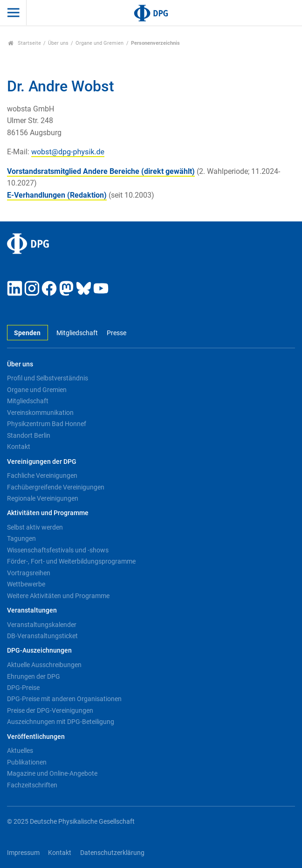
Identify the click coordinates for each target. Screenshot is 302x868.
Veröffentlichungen (36, 737)
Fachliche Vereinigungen (42, 475)
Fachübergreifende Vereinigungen (56, 487)
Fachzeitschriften (32, 785)
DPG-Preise (23, 688)
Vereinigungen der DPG (42, 462)
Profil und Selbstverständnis (48, 378)
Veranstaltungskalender (42, 625)
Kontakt (19, 447)
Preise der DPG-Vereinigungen (50, 710)
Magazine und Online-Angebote (52, 773)
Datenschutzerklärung (112, 853)
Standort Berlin (29, 435)
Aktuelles (20, 751)
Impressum (23, 853)
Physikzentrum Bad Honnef (47, 424)
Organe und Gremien (100, 43)
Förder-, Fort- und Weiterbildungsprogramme (71, 561)
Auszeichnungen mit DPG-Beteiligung (61, 722)
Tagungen (21, 538)
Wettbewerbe (26, 584)
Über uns (58, 43)
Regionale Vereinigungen (43, 498)
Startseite (24, 43)
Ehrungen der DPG (34, 676)
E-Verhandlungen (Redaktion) (57, 195)
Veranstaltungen (32, 610)
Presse (117, 333)
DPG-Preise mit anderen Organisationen (64, 699)
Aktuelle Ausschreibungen (44, 665)
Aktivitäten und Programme (48, 513)
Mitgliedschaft (77, 333)
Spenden (27, 333)
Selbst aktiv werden (35, 527)
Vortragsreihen (29, 573)
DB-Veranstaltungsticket (42, 636)
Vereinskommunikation (40, 413)
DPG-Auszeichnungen (39, 651)
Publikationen (27, 762)
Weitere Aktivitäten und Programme (58, 596)
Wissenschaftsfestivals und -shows (58, 550)
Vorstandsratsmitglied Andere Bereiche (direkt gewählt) (101, 171)
